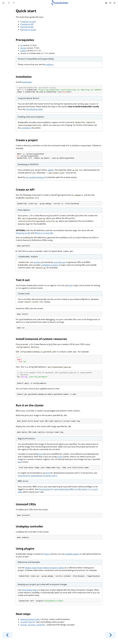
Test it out (23, 280)
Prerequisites (25, 40)
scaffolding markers (50, 265)
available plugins (72, 554)
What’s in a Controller (44, 233)
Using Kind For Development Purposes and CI (38, 476)
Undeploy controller (29, 526)
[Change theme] (9, 3)
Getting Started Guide (30, 619)
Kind (40, 454)
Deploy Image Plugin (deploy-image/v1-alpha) (44, 568)
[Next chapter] (111, 635)
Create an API (25, 190)
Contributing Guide (34, 109)
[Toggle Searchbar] (14, 3)
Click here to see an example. (45, 251)
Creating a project (28, 22)
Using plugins (25, 548)
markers (37, 262)
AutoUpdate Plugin (30, 590)
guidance (49, 64)
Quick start (26, 11)
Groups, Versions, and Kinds (33, 625)
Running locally (27, 27)
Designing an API (23, 233)
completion (26, 128)
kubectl (24, 51)
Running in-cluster (28, 30)
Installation (24, 77)
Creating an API (27, 24)
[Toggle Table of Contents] (3, 3)
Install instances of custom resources (41, 339)
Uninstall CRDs (26, 504)
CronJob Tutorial (28, 622)
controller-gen (60, 262)
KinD (70, 285)
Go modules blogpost (35, 177)
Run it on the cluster (30, 405)
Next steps (23, 614)
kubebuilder (27, 82)
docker (23, 48)
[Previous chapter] (7, 635)
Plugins (47, 554)
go (21, 45)
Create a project (27, 140)
